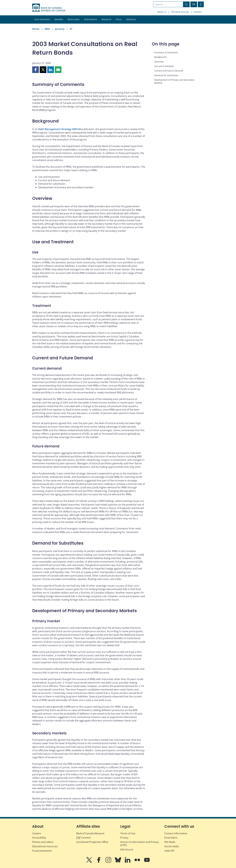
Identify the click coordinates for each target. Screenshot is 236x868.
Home (36, 29)
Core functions (42, 19)
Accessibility (39, 838)
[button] (36, 70)
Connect (84, 838)
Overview (159, 62)
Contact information (176, 833)
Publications (91, 19)
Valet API (169, 851)
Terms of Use (128, 833)
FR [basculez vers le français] (194, 4)
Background (160, 57)
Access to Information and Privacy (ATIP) (140, 844)
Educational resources (45, 846)
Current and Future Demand (169, 71)
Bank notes (74, 19)
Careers (198, 12)
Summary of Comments (166, 52)
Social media (172, 846)
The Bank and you (180, 12)
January (60, 29)
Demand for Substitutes (166, 75)
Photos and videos (43, 842)
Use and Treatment (164, 66)
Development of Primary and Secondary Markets (174, 81)
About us (162, 12)
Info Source (127, 849)
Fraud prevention (42, 851)
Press (119, 19)
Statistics (131, 19)
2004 (47, 29)
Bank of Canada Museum (90, 833)
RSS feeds (170, 842)
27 (71, 29)
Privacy (124, 838)
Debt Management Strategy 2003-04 (60, 129)
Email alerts (171, 838)
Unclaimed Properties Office (92, 842)
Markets (59, 19)
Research (106, 19)
